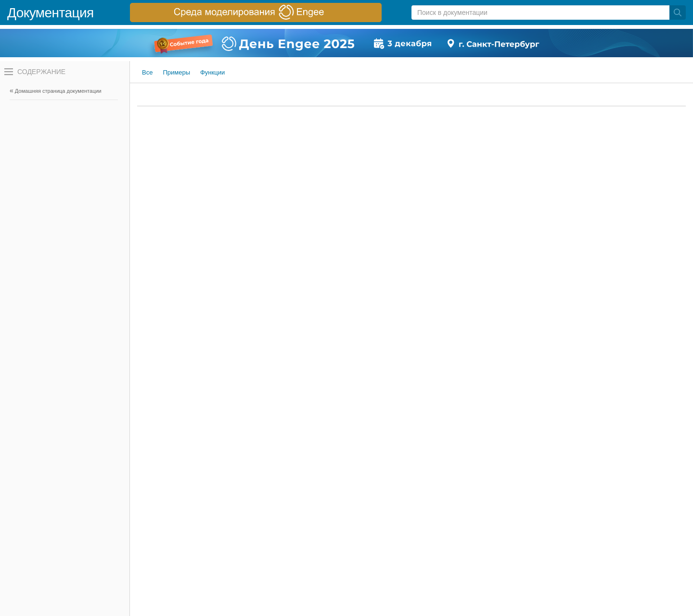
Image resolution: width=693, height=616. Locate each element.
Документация (51, 13)
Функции (212, 72)
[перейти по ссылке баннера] (256, 13)
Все (147, 72)
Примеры (176, 72)
